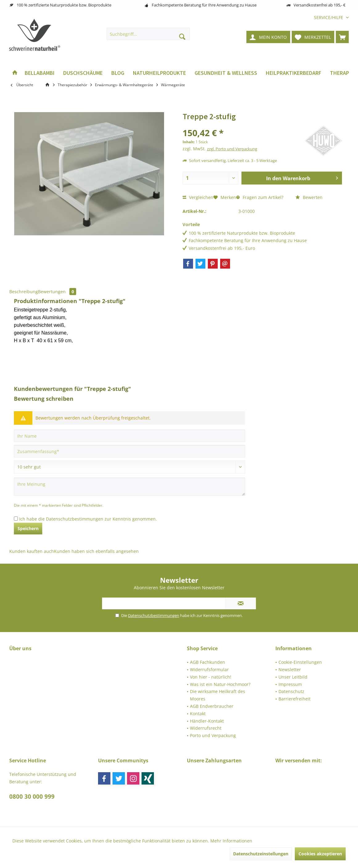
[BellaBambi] (40, 73)
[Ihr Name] (130, 436)
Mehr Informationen (231, 841)
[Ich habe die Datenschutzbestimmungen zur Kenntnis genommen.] (16, 519)
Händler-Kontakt (207, 721)
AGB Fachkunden (208, 662)
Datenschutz (291, 691)
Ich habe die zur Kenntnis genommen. (88, 519)
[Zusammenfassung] (130, 451)
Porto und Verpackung (213, 735)
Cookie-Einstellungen (300, 662)
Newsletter (290, 669)
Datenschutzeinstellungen (261, 854)
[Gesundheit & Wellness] (226, 73)
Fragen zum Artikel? (260, 197)
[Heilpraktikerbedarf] (294, 73)
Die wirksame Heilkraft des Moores (218, 695)
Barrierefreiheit (294, 699)
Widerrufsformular (209, 669)
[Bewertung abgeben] (130, 467)
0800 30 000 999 (32, 797)
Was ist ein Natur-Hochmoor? (220, 684)
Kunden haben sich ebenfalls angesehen (96, 551)
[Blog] (118, 73)
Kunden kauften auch (32, 551)
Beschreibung (24, 292)
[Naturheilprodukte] (159, 73)
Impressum (290, 684)
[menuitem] (329, 17)
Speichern (28, 528)
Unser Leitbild (293, 677)
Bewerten (309, 197)
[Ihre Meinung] (130, 487)
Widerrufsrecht (206, 728)
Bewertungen (57, 292)
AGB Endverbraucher (212, 706)
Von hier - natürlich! (211, 677)
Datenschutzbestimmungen (75, 519)
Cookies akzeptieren (320, 854)
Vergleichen (198, 197)
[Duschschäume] (83, 73)
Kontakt (198, 714)
